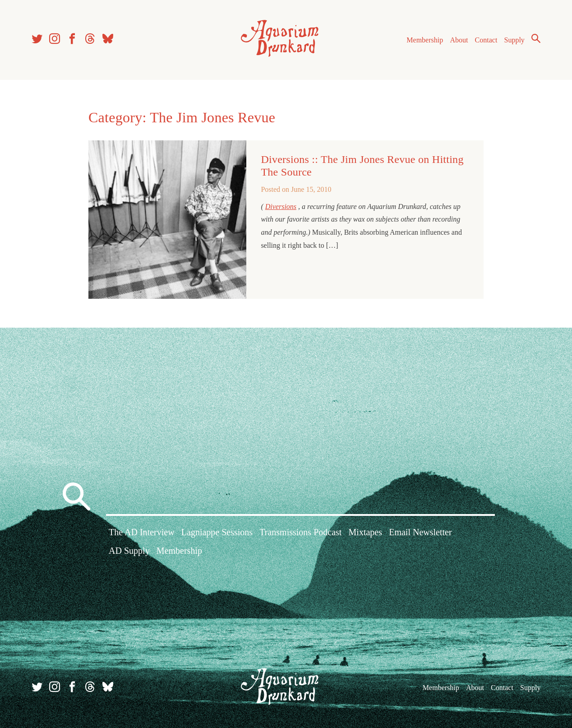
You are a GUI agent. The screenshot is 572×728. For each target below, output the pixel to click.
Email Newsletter (420, 532)
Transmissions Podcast (300, 532)
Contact (486, 40)
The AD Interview (142, 532)
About (459, 40)
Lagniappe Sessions (217, 532)
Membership (425, 40)
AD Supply (129, 551)
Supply (514, 40)
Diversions (281, 206)
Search (536, 38)
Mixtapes (365, 532)
